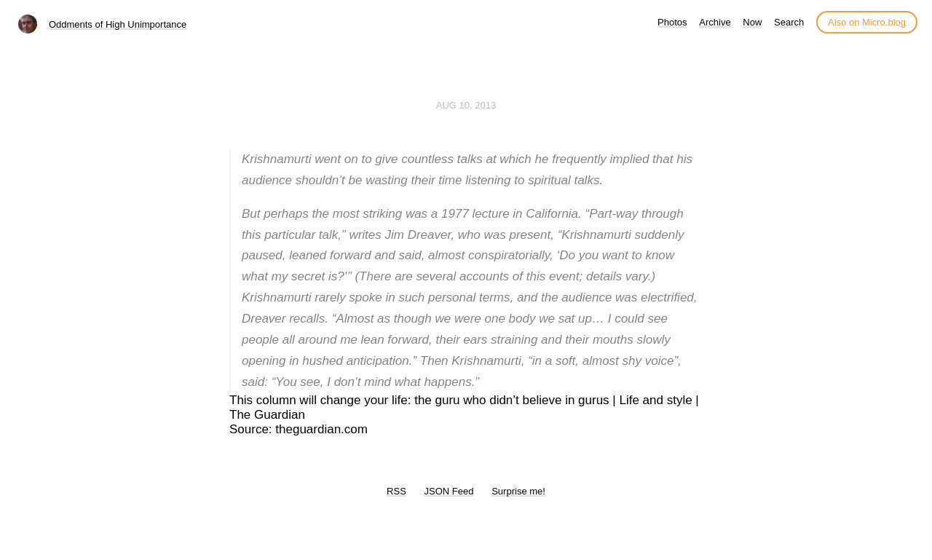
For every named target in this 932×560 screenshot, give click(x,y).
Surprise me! (518, 491)
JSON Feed (449, 491)
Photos (672, 22)
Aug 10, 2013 (466, 105)
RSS (396, 491)
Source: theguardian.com (299, 429)
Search (789, 22)
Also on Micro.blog (867, 22)
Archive (715, 22)
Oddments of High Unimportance (118, 24)
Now (752, 22)
